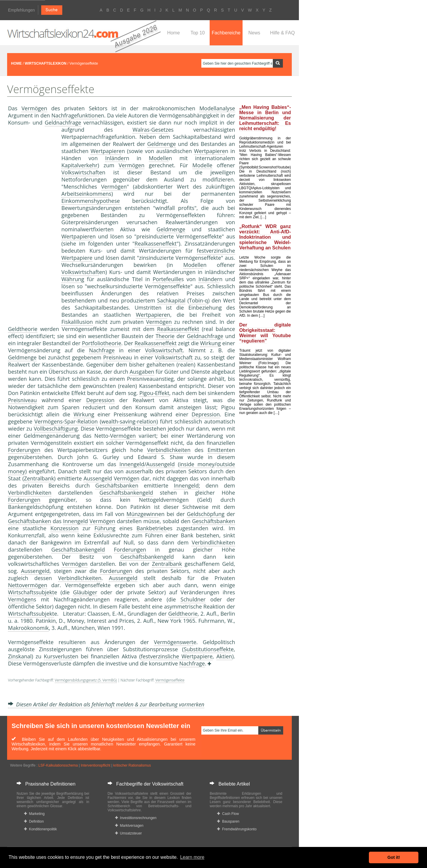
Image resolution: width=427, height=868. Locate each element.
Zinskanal (20, 656)
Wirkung (211, 343)
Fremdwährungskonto (237, 829)
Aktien (224, 656)
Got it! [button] (394, 857)
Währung (73, 279)
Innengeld (132, 464)
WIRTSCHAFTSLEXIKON (46, 63)
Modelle (159, 158)
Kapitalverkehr (79, 165)
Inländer (116, 158)
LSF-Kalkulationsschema (58, 765)
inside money (197, 464)
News (254, 33)
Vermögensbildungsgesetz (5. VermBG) (86, 680)
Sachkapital (171, 300)
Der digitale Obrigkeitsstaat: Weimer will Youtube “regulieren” (265, 333)
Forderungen (24, 450)
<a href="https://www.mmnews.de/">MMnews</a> (32, 225)
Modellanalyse (217, 108)
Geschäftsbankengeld (126, 493)
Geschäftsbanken (117, 485)
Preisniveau (118, 357)
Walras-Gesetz (150, 130)
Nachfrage (102, 350)
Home (174, 33)
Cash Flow (228, 814)
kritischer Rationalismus (132, 765)
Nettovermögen (28, 585)
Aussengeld (160, 464)
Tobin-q (198, 300)
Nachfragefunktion (75, 115)
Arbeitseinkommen (85, 194)
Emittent (218, 450)
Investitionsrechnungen (136, 818)
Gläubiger (85, 592)
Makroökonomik (28, 628)
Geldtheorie (23, 329)
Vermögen (34, 108)
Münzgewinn (142, 514)
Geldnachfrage (63, 122)
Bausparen (228, 821)
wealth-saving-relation (129, 421)
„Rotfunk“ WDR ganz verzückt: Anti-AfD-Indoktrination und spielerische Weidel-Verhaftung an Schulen (265, 237)
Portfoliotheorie (102, 343)
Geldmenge (162, 144)
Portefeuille (167, 279)
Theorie (165, 336)
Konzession (64, 528)
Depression (100, 400)
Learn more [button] (192, 857)
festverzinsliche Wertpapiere (177, 656)
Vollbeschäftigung (56, 429)
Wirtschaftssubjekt (31, 592)
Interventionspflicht (95, 765)
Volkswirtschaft (80, 172)
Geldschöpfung (206, 514)
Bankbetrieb (152, 528)
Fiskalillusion (77, 322)
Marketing (34, 814)
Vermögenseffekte (170, 680)
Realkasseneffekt (156, 243)
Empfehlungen (21, 10)
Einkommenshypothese (91, 201)
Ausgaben (142, 372)
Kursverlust (58, 656)
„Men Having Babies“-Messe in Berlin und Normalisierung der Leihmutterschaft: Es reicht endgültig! (265, 118)
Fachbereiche (226, 33)
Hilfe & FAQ (283, 33)
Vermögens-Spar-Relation (66, 421)
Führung (105, 528)
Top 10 (197, 33)
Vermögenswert (174, 642)
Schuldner (193, 599)
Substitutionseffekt (207, 649)
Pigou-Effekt (154, 393)
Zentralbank (39, 478)
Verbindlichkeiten (169, 450)
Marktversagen (129, 826)
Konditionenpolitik (40, 829)
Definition (34, 821)
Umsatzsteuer (129, 833)
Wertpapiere (106, 151)
